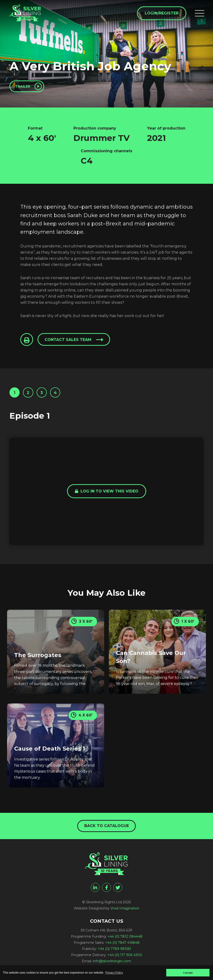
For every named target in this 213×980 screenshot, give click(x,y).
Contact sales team (70, 342)
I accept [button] (188, 973)
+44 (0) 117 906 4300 (125, 959)
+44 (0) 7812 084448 (125, 940)
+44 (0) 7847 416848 (122, 947)
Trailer (26, 87)
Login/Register (160, 15)
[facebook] (106, 891)
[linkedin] (95, 891)
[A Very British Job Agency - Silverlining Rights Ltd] (31, 17)
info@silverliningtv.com (112, 965)
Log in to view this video (107, 496)
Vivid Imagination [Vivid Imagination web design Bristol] (125, 912)
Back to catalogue (107, 829)
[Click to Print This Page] (27, 342)
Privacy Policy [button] (114, 973)
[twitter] (118, 891)
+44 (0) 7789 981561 (114, 953)
